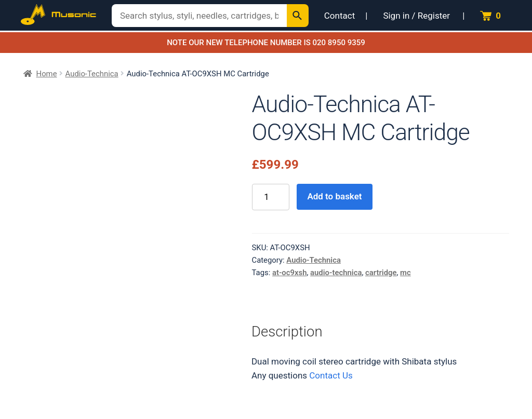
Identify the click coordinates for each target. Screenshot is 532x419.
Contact (340, 16)
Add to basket (334, 196)
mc (405, 273)
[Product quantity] (271, 197)
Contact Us (331, 375)
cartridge (381, 273)
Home (47, 74)
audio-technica (336, 273)
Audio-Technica (92, 74)
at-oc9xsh (290, 273)
